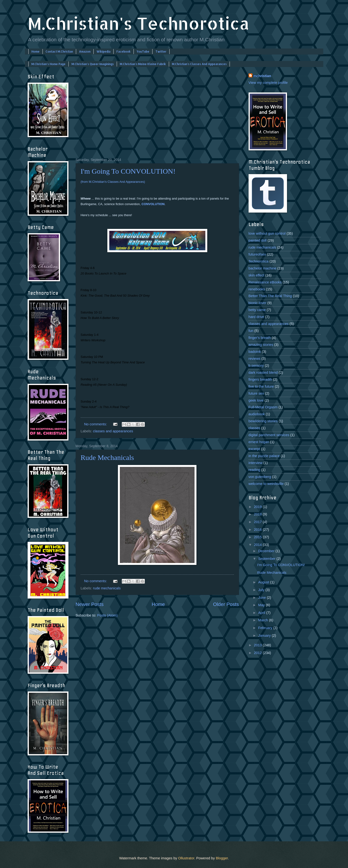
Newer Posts (90, 604)
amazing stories (261, 345)
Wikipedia (104, 52)
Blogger (222, 858)
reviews (255, 359)
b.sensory (256, 366)
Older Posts (226, 604)
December (267, 551)
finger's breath (260, 338)
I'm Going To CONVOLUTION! (128, 171)
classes (254, 428)
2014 (258, 545)
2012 (258, 653)
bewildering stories (263, 421)
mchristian (262, 76)
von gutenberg (260, 477)
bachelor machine (263, 268)
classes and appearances (113, 431)
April (262, 613)
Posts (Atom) (107, 615)
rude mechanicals (107, 588)
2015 (258, 537)
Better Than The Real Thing (270, 296)
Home (36, 52)
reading (254, 470)
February (266, 628)
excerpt (254, 449)
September (267, 559)
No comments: (96, 424)
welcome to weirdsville (266, 484)
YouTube (143, 52)
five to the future (261, 386)
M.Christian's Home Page (49, 64)
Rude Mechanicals (107, 457)
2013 (258, 645)
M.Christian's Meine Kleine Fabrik (143, 64)
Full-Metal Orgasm (263, 407)
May (262, 605)
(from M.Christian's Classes (113, 182)
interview (256, 463)
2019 (258, 507)
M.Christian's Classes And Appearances (199, 64)
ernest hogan (259, 442)
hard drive (256, 317)
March (264, 620)
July (262, 590)
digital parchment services (269, 435)
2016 (258, 530)
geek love (256, 400)
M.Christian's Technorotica (138, 23)
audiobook (257, 414)
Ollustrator (186, 858)
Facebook (124, 52)
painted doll (258, 240)
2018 (258, 514)
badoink (255, 352)
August (264, 582)
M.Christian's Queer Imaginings (93, 64)
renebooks (257, 289)
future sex (256, 393)
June (263, 598)
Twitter (161, 52)
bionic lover (257, 303)
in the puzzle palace (264, 456)
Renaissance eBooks (265, 282)
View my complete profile (268, 83)
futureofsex (257, 254)
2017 (258, 522)
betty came (257, 310)
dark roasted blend (263, 373)
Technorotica (259, 261)
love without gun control (267, 233)
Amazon (85, 52)
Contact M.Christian (59, 52)
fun (251, 331)
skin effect (256, 275)
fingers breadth (260, 379)
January (265, 636)
